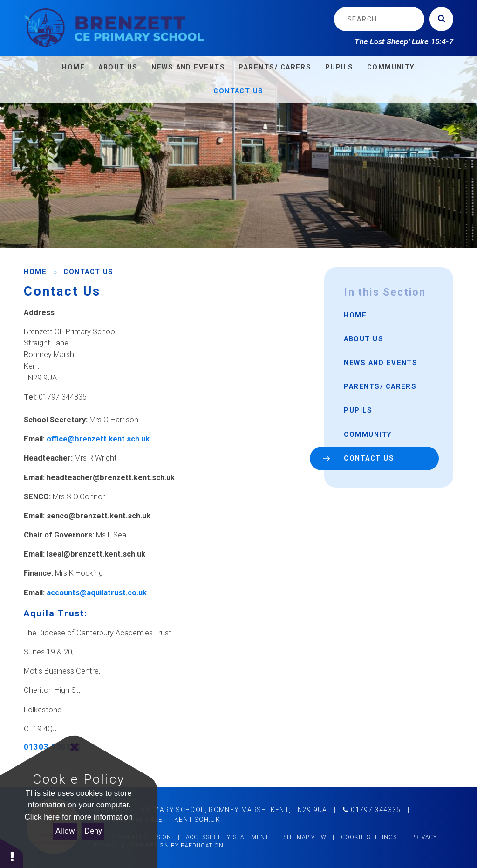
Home (35, 272)
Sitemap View (305, 837)
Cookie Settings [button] (369, 837)
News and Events (381, 363)
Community (368, 434)
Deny (93, 831)
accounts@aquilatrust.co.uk (97, 593)
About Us (364, 339)
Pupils (358, 410)
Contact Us (89, 272)
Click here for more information (79, 817)
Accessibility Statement (227, 837)
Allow (65, 831)
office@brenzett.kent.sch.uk (98, 439)
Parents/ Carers (380, 386)
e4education (202, 846)
